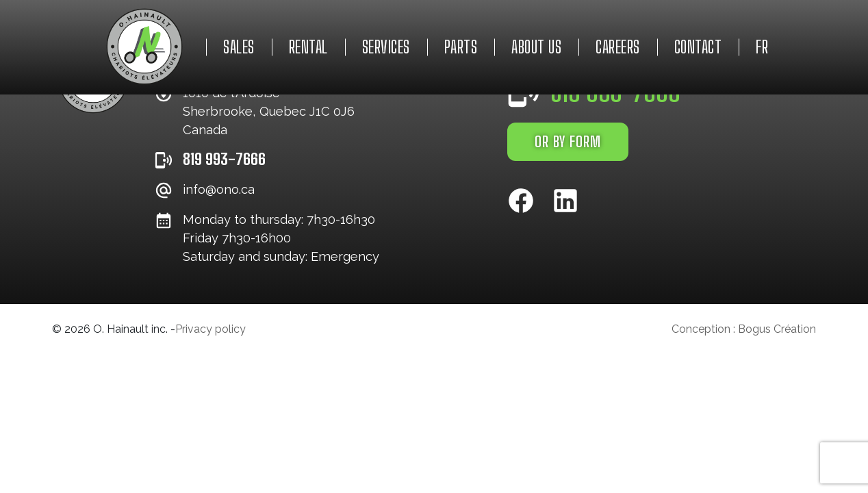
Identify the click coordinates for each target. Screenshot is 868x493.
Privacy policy (210, 329)
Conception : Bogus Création (744, 329)
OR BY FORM (568, 142)
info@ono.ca (219, 189)
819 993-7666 (224, 159)
